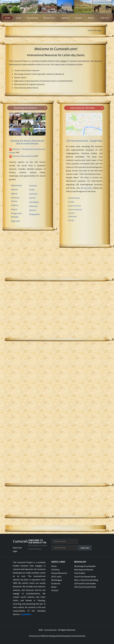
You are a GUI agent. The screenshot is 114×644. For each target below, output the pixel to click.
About (91, 18)
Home (8, 18)
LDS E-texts (56, 577)
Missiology (50, 18)
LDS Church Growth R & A (85, 587)
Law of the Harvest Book (85, 577)
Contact (105, 18)
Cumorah (20, 541)
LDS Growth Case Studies (85, 583)
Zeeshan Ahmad (78, 636)
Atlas (19, 18)
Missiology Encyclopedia (85, 566)
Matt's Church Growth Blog (86, 580)
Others (78, 18)
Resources (33, 18)
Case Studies (80, 573)
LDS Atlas (55, 570)
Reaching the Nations (84, 570)
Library (65, 18)
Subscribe (85, 548)
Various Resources (59, 573)
